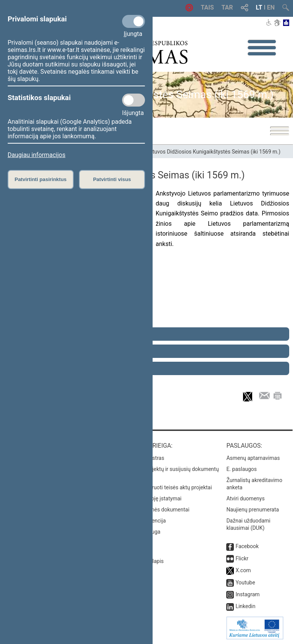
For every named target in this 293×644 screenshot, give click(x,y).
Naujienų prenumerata (253, 510)
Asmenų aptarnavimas (253, 458)
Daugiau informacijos (36, 155)
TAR (227, 7)
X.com (243, 570)
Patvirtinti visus (112, 179)
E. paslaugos (241, 469)
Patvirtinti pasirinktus (40, 179)
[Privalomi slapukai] (134, 21)
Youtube (245, 583)
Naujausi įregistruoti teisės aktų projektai (164, 487)
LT (259, 7)
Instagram (247, 594)
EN (271, 7)
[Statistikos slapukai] (134, 100)
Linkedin (245, 606)
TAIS (207, 7)
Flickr (242, 558)
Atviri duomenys (245, 498)
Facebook (247, 546)
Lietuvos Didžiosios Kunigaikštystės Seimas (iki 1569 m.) (213, 152)
